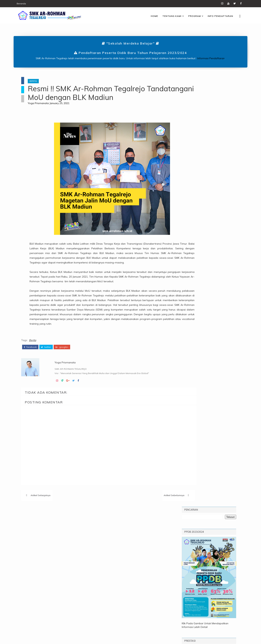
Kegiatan (39, 564)
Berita (41, 82)
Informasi (54, 558)
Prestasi (39, 569)
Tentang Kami (164, 15)
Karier (70, 558)
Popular (185, 227)
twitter (49, 374)
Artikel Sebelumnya (146, 523)
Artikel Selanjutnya (44, 523)
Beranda (29, 4)
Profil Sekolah (213, 236)
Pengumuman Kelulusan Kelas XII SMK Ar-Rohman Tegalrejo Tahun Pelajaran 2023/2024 (217, 265)
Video (75, 569)
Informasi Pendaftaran (211, 58)
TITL (52, 569)
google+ (65, 374)
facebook (34, 374)
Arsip (226, 227)
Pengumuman (59, 564)
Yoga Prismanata (46, 113)
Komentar (206, 227)
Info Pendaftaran (213, 15)
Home (147, 15)
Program (187, 15)
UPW (63, 569)
